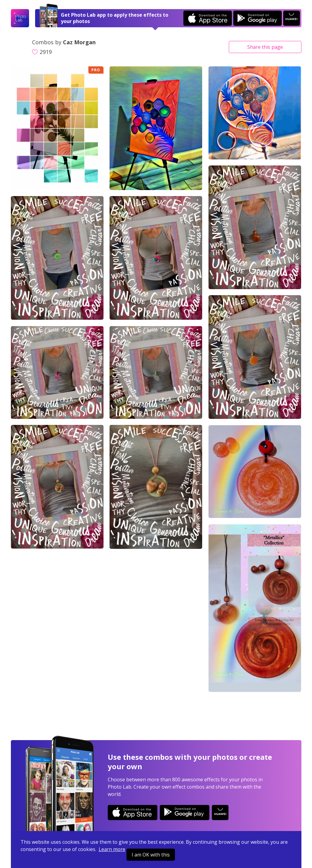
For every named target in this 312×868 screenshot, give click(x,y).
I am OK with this (151, 855)
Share (265, 47)
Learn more (112, 849)
